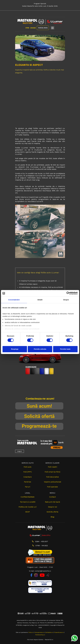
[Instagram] (36, 576)
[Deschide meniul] (53, 28)
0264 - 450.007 (40, 541)
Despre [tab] (66, 300)
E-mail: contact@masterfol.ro (40, 571)
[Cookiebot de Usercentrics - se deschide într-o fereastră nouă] (68, 293)
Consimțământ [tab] (14, 300)
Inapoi (20, 451)
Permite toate (65, 349)
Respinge (15, 349)
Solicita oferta (43, 28)
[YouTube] (42, 576)
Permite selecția (40, 349)
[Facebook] (32, 576)
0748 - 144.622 (31, 28)
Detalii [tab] (40, 300)
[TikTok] (48, 576)
